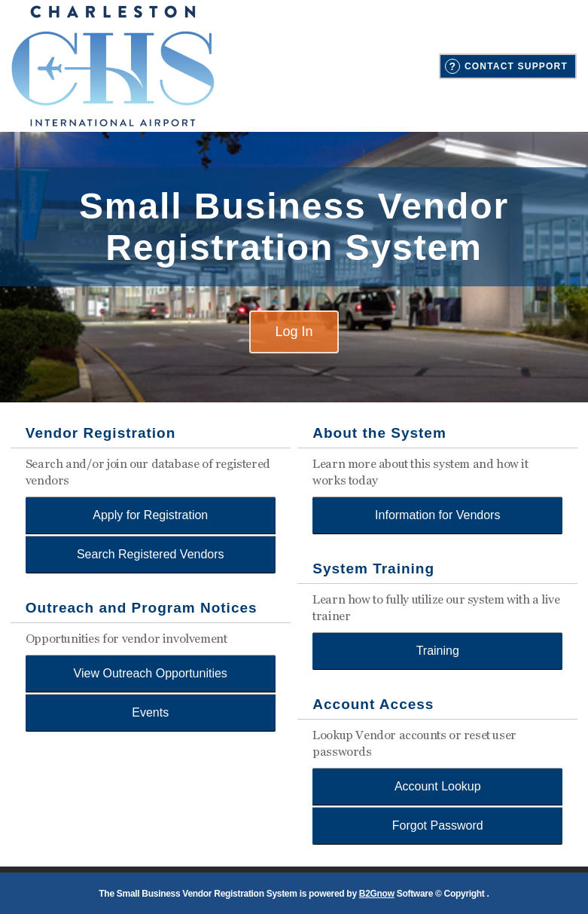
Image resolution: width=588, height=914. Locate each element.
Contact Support (516, 66)
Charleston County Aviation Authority (113, 66)
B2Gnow (377, 894)
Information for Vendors (437, 515)
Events (150, 712)
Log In (294, 332)
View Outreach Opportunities (151, 673)
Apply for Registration (150, 515)
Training (438, 651)
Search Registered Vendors (151, 554)
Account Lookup (438, 786)
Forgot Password (438, 825)
